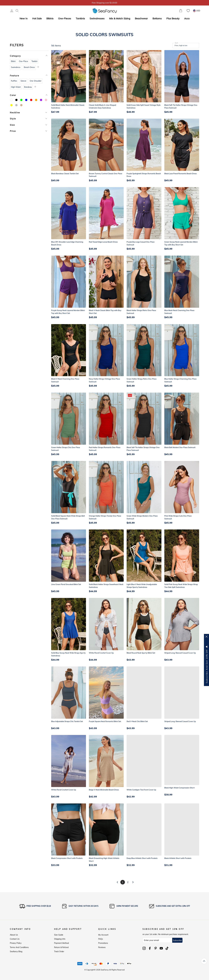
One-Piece (23, 61)
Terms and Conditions (19, 947)
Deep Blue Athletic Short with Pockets (142, 858)
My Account (103, 935)
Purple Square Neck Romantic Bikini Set (105, 721)
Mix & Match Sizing (120, 18)
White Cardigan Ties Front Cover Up (141, 790)
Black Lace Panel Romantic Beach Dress (180, 174)
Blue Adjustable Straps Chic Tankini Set (67, 721)
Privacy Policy (16, 943)
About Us (14, 935)
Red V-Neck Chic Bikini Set (137, 721)
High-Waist (16, 87)
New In (24, 18)
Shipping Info (60, 939)
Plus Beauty (173, 18)
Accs (187, 18)
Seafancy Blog (16, 951)
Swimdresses (97, 18)
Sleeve (23, 81)
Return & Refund (61, 947)
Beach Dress (29, 67)
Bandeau (28, 87)
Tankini (34, 61)
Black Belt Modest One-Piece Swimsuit (180, 447)
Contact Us (15, 939)
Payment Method (61, 943)
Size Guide (59, 935)
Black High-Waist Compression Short (179, 788)
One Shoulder (36, 81)
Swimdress (16, 67)
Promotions (103, 943)
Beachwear (141, 18)
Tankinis (80, 18)
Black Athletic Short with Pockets (178, 858)
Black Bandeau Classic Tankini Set (65, 174)
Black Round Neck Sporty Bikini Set (141, 653)
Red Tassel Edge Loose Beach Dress (103, 242)
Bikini (13, 61)
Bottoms (157, 18)
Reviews (102, 947)
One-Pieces (65, 18)
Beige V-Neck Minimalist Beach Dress (104, 790)
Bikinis (50, 18)
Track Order (59, 951)
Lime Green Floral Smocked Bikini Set (66, 584)
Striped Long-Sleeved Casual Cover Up (180, 653)
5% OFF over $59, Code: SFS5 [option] (104, 3)
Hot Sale (37, 18)
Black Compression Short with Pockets (67, 858)
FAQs (101, 939)
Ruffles (14, 81)
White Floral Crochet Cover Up (101, 653)
